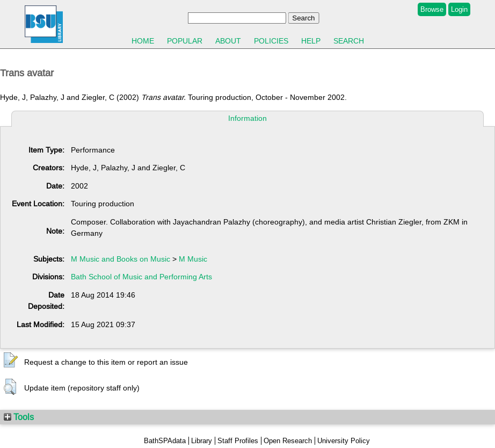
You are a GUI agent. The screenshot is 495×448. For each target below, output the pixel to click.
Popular (185, 41)
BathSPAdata (165, 441)
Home (143, 41)
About (228, 41)
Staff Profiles (238, 441)
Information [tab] (247, 118)
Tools (19, 417)
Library (202, 441)
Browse (432, 9)
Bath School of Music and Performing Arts (141, 277)
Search (349, 41)
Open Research (288, 441)
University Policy (344, 441)
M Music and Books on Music (121, 259)
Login (459, 9)
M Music (193, 259)
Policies (271, 41)
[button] (11, 360)
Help (311, 41)
